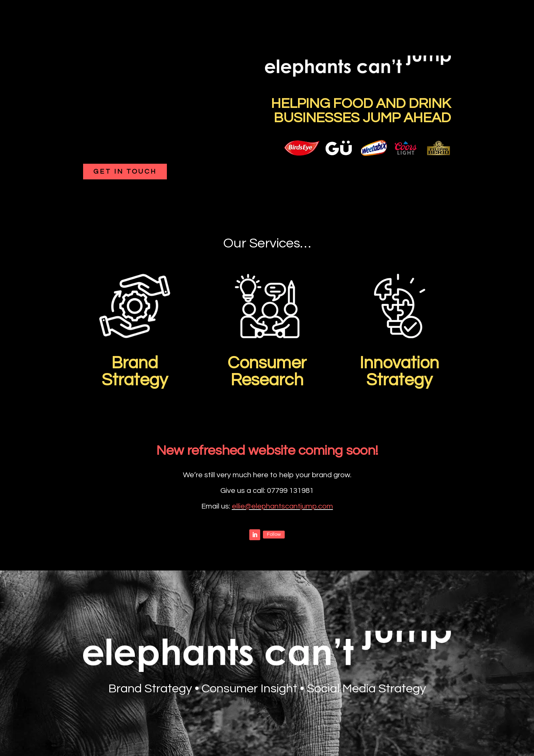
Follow (274, 534)
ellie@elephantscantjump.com (282, 506)
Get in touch (125, 172)
